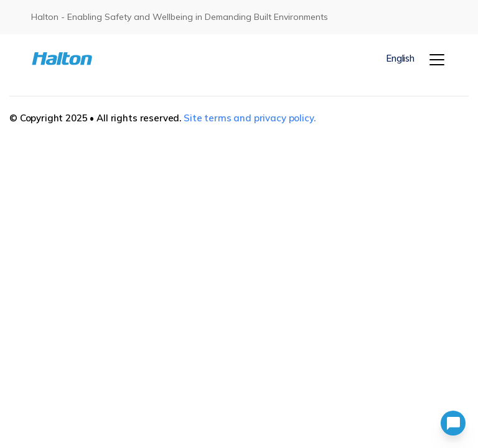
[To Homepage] (66, 59)
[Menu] (437, 60)
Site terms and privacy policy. (250, 118)
